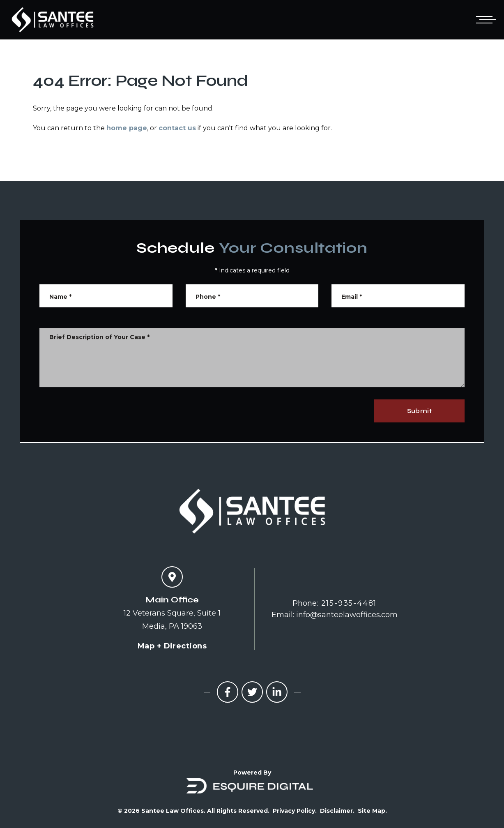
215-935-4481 (349, 603)
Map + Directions (172, 646)
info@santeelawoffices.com (347, 615)
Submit (419, 411)
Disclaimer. (337, 811)
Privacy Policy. (295, 811)
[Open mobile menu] (484, 20)
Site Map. (372, 811)
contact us (177, 128)
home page (127, 128)
